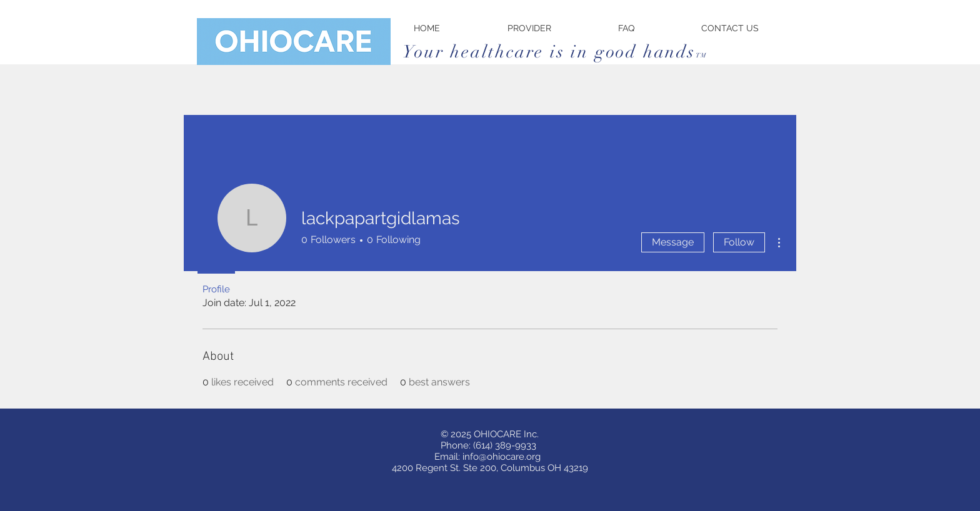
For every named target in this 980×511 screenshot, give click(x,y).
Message (673, 242)
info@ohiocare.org (502, 457)
